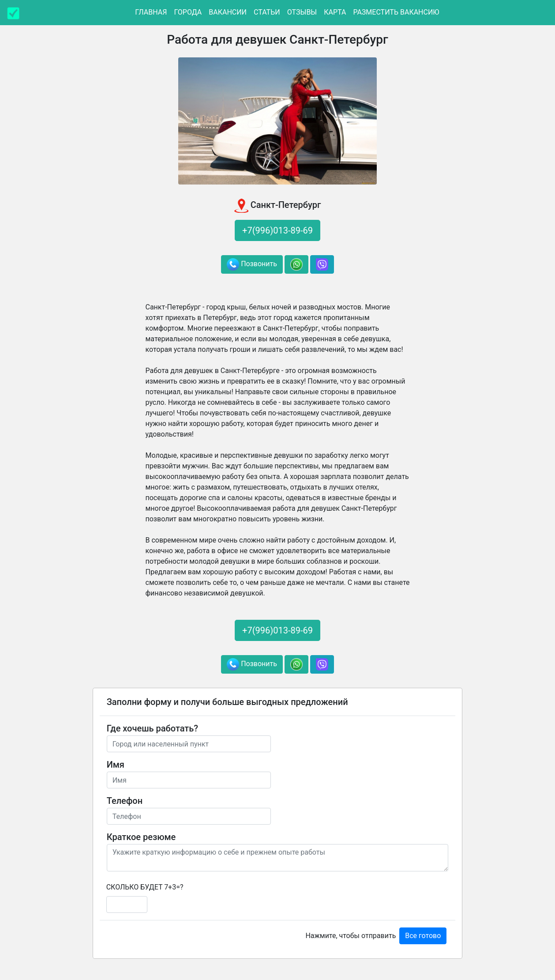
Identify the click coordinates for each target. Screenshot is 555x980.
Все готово (423, 936)
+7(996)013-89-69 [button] (277, 230)
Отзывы (302, 12)
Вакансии (228, 12)
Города (188, 12)
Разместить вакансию (396, 12)
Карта (335, 12)
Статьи (267, 12)
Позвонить (252, 264)
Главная (151, 12)
